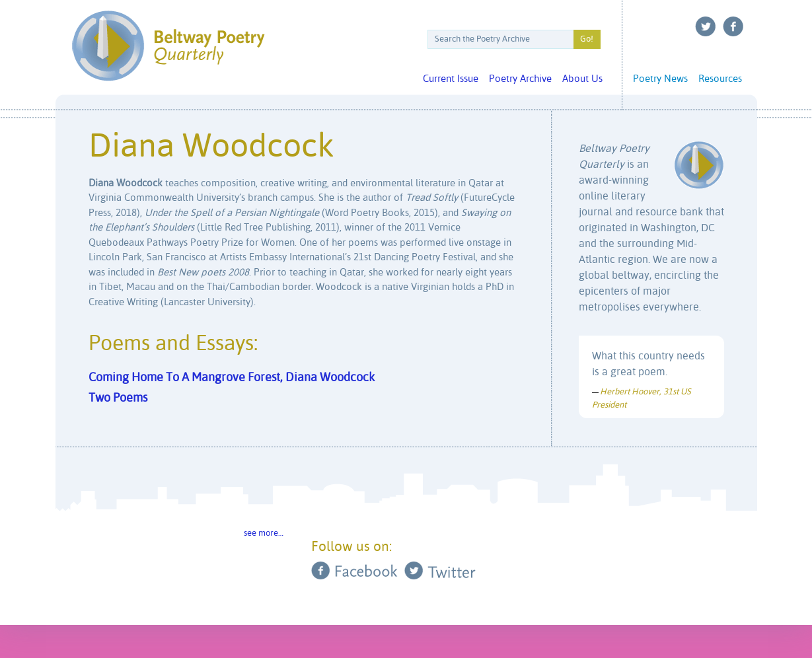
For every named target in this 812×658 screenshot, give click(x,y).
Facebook (733, 26)
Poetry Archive (520, 79)
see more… (264, 533)
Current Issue (451, 79)
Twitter (706, 26)
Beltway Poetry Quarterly (168, 46)
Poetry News (660, 79)
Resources (720, 79)
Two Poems (118, 398)
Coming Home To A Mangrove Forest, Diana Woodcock (232, 378)
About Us (582, 79)
